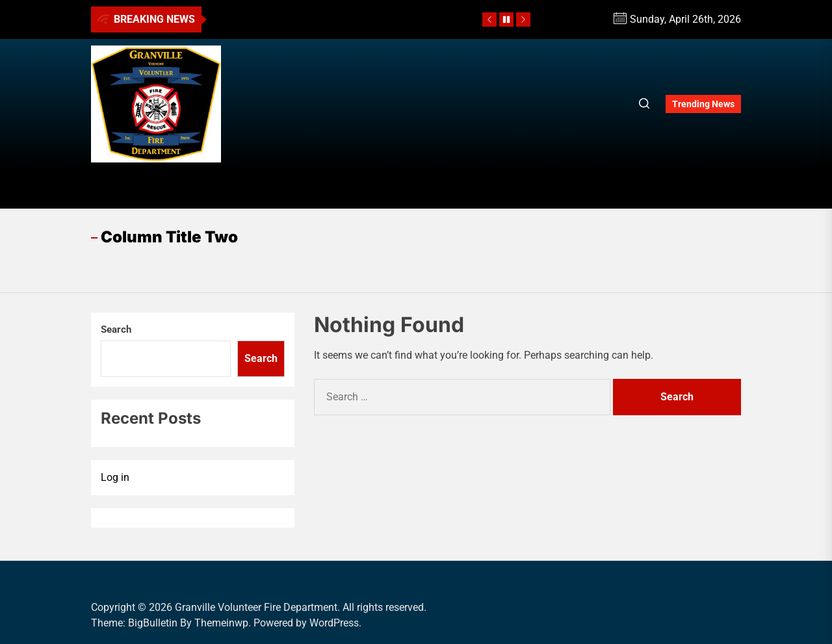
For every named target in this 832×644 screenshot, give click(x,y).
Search (116, 329)
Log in (115, 477)
